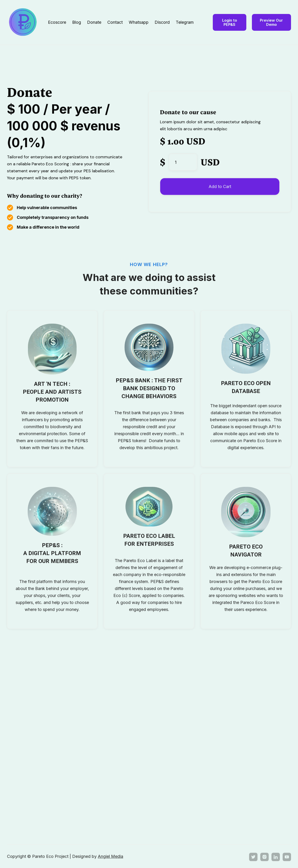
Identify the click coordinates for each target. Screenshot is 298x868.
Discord (162, 22)
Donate (94, 22)
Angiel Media (110, 856)
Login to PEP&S (230, 22)
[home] (27, 22)
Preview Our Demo (271, 22)
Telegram (185, 22)
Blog (77, 22)
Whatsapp (139, 22)
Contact (115, 22)
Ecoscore (57, 22)
